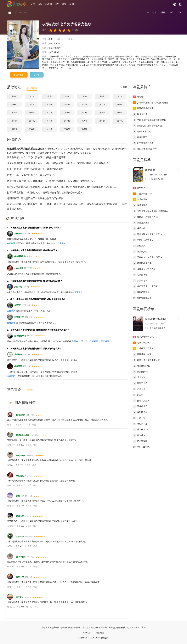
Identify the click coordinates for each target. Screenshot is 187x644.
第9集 (32, 105)
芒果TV (75, 341)
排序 (124, 87)
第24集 (49, 121)
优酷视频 (94, 341)
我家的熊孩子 (141, 292)
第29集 (14, 129)
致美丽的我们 (141, 372)
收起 (34, 425)
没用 (20, 425)
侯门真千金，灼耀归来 (145, 286)
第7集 (120, 96)
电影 (40, 4)
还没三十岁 (140, 383)
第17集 (49, 113)
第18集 (67, 113)
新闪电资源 (32, 88)
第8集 (14, 105)
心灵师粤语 (140, 275)
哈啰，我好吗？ (142, 343)
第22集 (14, 121)
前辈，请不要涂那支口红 (146, 360)
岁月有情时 (140, 200)
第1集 (14, 96)
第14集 (120, 105)
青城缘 (138, 97)
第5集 (85, 96)
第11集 (67, 105)
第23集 (32, 121)
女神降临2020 (141, 366)
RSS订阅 (87, 633)
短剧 (72, 4)
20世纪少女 (140, 114)
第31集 (49, 129)
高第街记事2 (141, 281)
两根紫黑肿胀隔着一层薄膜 (147, 126)
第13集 (102, 105)
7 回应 (29, 567)
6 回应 (29, 445)
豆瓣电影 (11, 376)
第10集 (49, 105)
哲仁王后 (139, 389)
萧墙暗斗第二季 (142, 263)
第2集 (32, 96)
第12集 (85, 105)
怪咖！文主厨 (141, 401)
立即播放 (19, 75)
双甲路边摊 (140, 412)
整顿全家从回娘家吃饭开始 (147, 234)
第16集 (32, 113)
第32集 (67, 129)
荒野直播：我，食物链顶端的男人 (151, 211)
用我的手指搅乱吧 (143, 108)
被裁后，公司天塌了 (144, 269)
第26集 (85, 121)
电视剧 (48, 4)
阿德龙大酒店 (141, 223)
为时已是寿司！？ (143, 240)
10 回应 (29, 546)
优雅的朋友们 (141, 430)
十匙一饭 (139, 418)
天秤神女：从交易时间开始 (147, 257)
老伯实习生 (140, 424)
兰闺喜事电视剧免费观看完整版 (149, 120)
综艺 (57, 4)
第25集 (67, 121)
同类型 (30, 390)
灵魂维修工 (140, 406)
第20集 (102, 113)
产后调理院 (140, 441)
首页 (33, 4)
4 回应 (29, 506)
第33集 (85, 129)
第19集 (85, 113)
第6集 (102, 96)
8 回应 (28, 425)
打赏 (36, 75)
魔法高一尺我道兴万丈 (145, 217)
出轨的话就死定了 (143, 349)
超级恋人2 (140, 246)
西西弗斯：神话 (142, 354)
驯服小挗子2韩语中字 (145, 149)
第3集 (50, 96)
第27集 (102, 121)
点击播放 (62, 243)
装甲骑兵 (150, 170)
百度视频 (105, 341)
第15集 (14, 113)
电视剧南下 (140, 137)
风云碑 (138, 395)
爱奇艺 (84, 341)
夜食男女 (139, 435)
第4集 (67, 96)
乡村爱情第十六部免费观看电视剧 (151, 103)
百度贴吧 (11, 311)
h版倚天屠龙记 (142, 132)
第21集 (120, 113)
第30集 (32, 129)
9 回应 (29, 526)
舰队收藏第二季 (142, 298)
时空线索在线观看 (143, 143)
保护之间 (139, 228)
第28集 (120, 121)
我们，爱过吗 (141, 447)
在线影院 (11, 243)
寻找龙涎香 (140, 205)
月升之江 (139, 378)
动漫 (64, 4)
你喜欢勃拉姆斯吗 (155, 319)
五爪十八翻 (140, 252)
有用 (11, 425)
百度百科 (79, 292)
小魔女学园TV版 (143, 194)
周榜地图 (100, 633)
